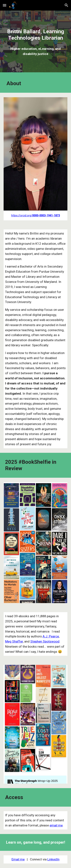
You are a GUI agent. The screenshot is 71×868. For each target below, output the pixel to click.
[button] (5, 5)
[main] (36, 35)
